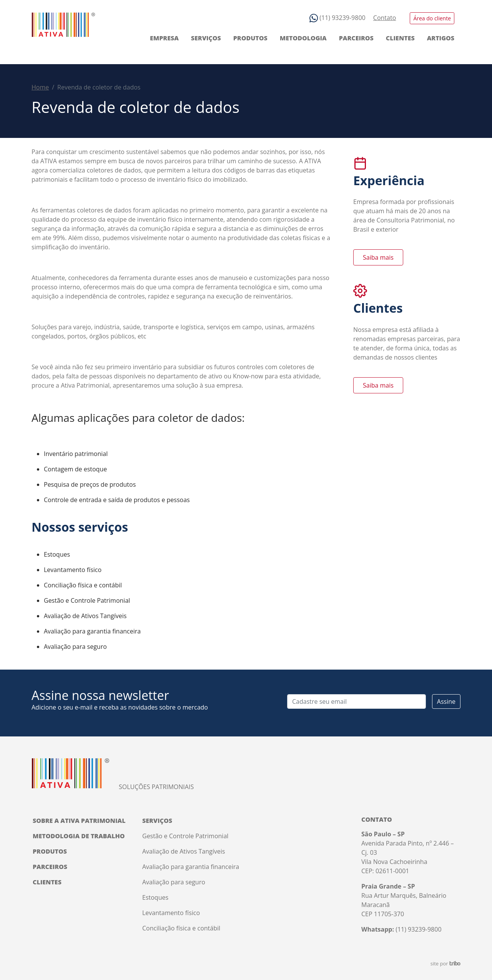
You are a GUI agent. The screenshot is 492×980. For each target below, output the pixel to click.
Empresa (164, 38)
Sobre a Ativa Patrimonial (79, 821)
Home (40, 87)
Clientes (400, 38)
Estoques (155, 897)
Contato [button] (385, 18)
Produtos (250, 38)
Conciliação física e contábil (181, 928)
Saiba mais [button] (378, 257)
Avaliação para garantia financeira (191, 867)
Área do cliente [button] (432, 18)
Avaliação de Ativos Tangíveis (184, 851)
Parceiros (356, 38)
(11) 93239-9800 (338, 18)
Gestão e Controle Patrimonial (185, 836)
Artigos (441, 38)
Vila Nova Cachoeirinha (394, 862)
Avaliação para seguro (174, 882)
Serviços (206, 38)
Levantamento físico (171, 913)
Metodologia (303, 38)
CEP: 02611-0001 (385, 871)
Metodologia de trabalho (79, 836)
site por (445, 963)
